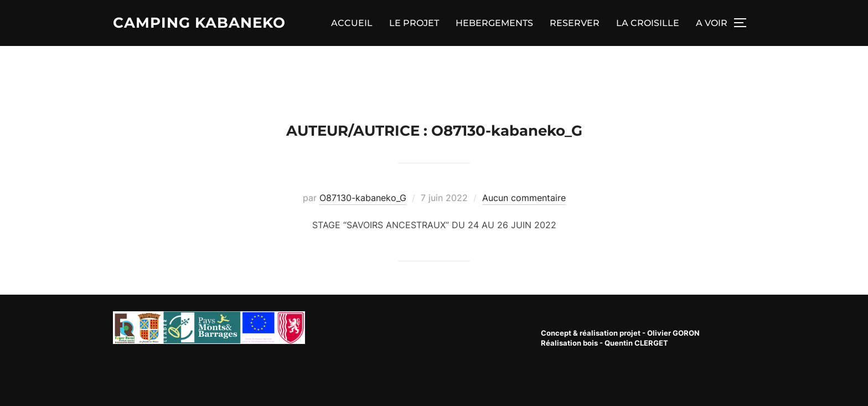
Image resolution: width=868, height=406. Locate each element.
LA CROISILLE (648, 23)
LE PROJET (414, 23)
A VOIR (712, 23)
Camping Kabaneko (199, 23)
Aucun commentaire (524, 198)
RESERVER (575, 23)
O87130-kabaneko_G (363, 198)
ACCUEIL (352, 23)
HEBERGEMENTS (494, 23)
